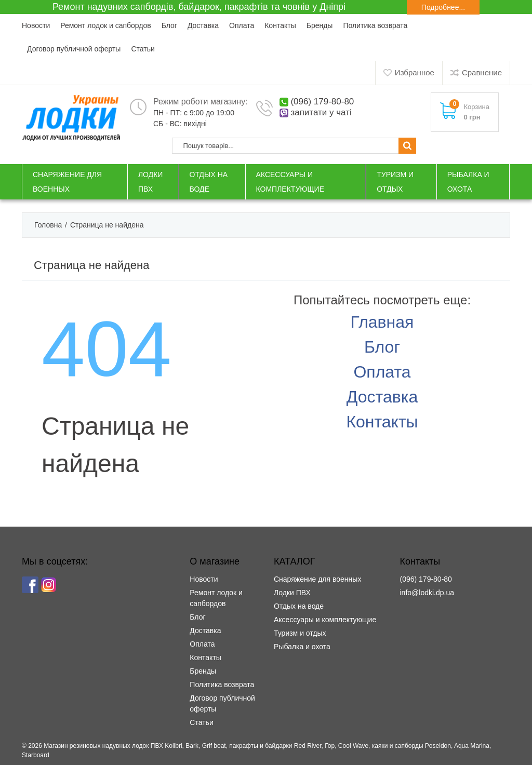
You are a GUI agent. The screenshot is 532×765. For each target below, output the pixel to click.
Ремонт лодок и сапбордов (105, 25)
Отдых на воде (299, 606)
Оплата (242, 25)
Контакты (280, 25)
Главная (382, 322)
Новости (36, 25)
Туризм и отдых (300, 633)
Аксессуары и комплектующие (325, 620)
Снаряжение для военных (317, 579)
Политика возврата (375, 25)
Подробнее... (443, 7)
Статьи (143, 49)
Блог (169, 25)
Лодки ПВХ (292, 593)
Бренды (320, 25)
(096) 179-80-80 (322, 102)
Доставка (203, 25)
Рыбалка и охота (302, 647)
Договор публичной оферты (74, 49)
